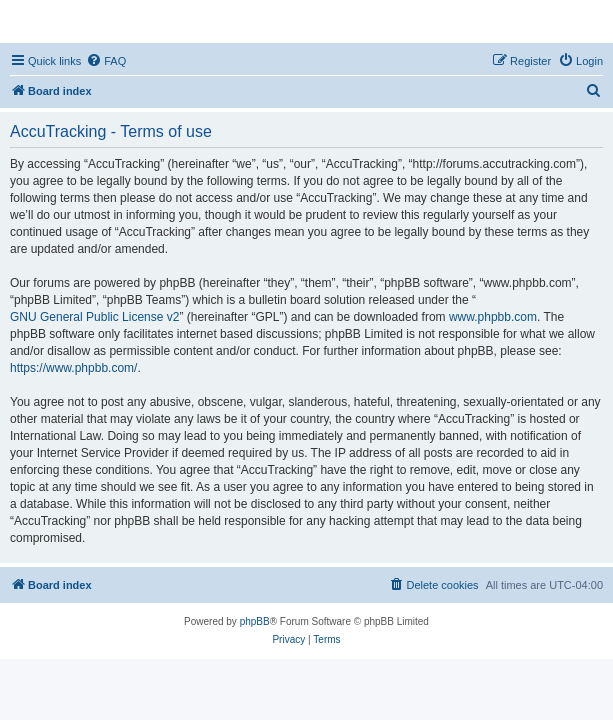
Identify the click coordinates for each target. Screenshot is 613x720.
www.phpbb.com (493, 317)
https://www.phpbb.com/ (73, 368)
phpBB (255, 621)
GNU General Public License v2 (94, 317)
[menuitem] (106, 61)
